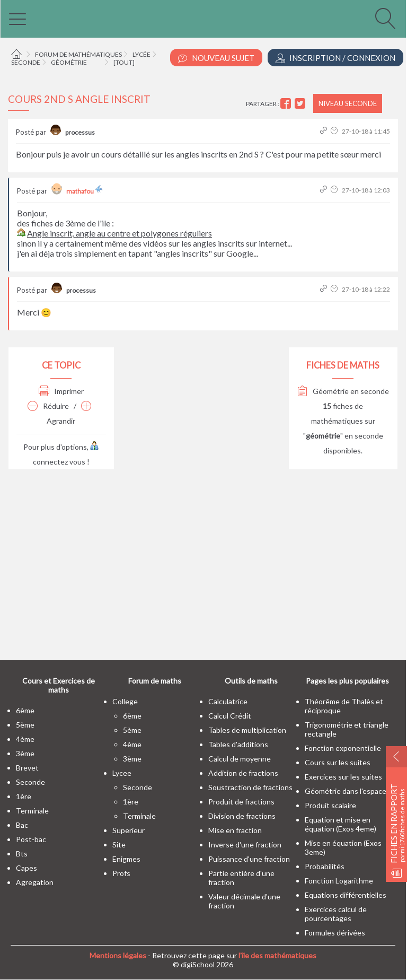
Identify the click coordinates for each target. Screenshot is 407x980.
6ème (25, 710)
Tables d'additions (238, 744)
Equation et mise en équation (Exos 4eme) (340, 824)
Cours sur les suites (338, 762)
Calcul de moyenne (240, 759)
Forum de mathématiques (78, 54)
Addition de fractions (243, 773)
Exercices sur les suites (343, 777)
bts (22, 854)
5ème (25, 725)
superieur (129, 830)
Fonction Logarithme (339, 881)
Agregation (35, 882)
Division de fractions (242, 816)
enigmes (126, 859)
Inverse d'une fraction (245, 845)
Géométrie (69, 62)
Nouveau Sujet (216, 58)
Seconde (26, 62)
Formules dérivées (335, 933)
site (119, 845)
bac (22, 825)
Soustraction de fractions (250, 787)
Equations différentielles (346, 895)
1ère (24, 796)
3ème (25, 753)
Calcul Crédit (230, 716)
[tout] (124, 62)
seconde (30, 782)
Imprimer (61, 391)
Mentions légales (118, 955)
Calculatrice (228, 701)
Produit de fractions (241, 802)
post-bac (31, 839)
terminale (32, 811)
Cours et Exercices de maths (59, 685)
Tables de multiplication (247, 730)
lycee (122, 773)
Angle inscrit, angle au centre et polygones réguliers (120, 233)
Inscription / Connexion (335, 58)
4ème (25, 739)
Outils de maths (251, 681)
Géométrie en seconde (343, 391)
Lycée (141, 54)
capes (26, 868)
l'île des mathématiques (277, 955)
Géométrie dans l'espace (346, 791)
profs (121, 873)
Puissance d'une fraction (249, 859)
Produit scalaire (330, 805)
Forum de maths (155, 681)
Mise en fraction (235, 830)
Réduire (48, 406)
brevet (27, 768)
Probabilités (325, 866)
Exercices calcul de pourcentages (336, 914)
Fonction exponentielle (343, 748)
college (125, 701)
